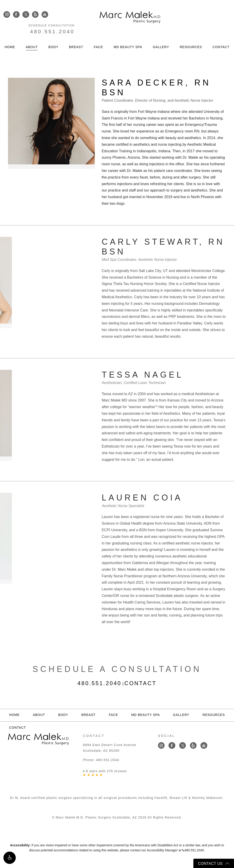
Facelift (161, 798)
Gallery (161, 36)
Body (53, 36)
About (32, 36)
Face (99, 36)
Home (10, 36)
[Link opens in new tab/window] (7, 15)
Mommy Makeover (207, 798)
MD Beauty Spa (128, 36)
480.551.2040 (208, 20)
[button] (10, 858)
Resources (191, 36)
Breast (76, 36)
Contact (221, 36)
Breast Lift (179, 798)
